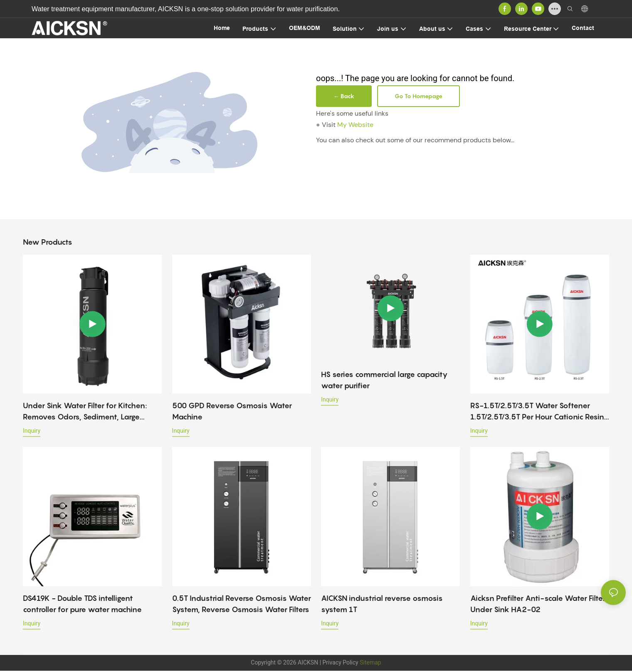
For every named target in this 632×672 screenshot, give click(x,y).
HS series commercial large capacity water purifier (384, 380)
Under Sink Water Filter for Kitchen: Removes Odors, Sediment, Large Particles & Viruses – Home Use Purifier (91, 412)
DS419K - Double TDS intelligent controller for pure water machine (82, 604)
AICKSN (308, 662)
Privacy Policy (341, 662)
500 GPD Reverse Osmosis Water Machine (232, 411)
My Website (355, 125)
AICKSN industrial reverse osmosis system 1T (382, 604)
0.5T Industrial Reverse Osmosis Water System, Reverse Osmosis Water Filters (242, 604)
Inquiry (32, 431)
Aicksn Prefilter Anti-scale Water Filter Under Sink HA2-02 (538, 604)
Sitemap (370, 662)
